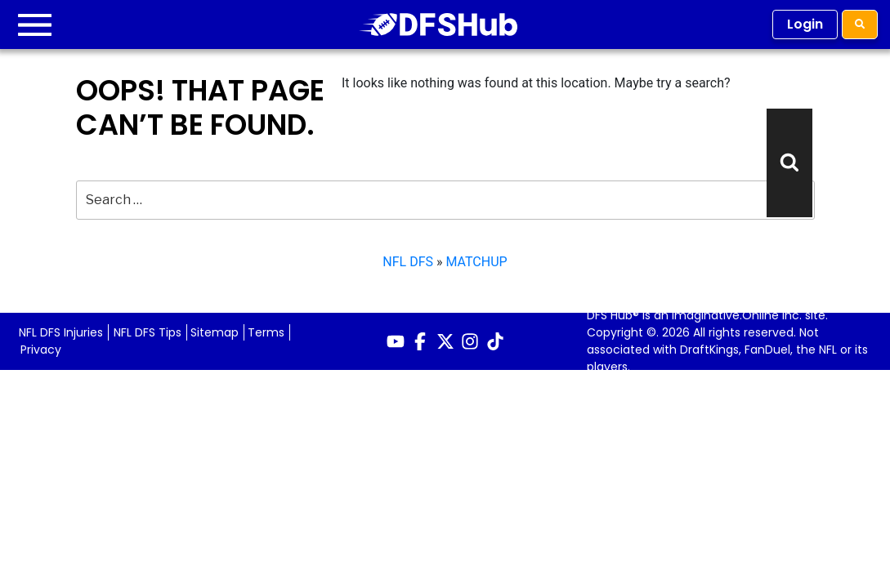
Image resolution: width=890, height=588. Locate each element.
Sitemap (215, 332)
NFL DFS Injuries (61, 332)
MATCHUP (476, 262)
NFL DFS (408, 262)
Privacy (41, 350)
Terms (266, 332)
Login (805, 24)
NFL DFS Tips (148, 332)
